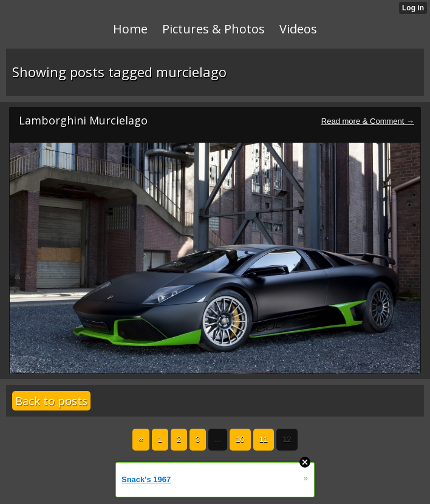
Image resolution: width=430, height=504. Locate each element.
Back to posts (51, 401)
